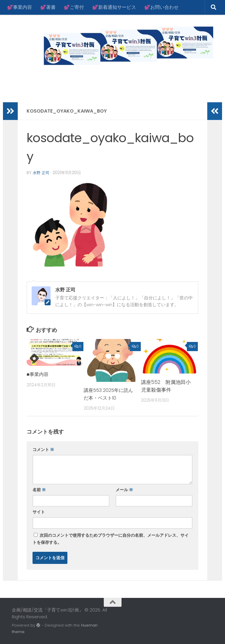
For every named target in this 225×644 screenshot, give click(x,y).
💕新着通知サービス (114, 7)
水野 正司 (42, 173)
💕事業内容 (20, 7)
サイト (39, 512)
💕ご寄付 (74, 7)
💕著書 (48, 7)
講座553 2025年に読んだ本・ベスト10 (108, 394)
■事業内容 (38, 374)
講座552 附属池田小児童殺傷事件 (166, 386)
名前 (39, 489)
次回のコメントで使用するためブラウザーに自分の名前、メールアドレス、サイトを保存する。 (111, 538)
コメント (43, 449)
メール (124, 489)
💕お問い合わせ (161, 7)
